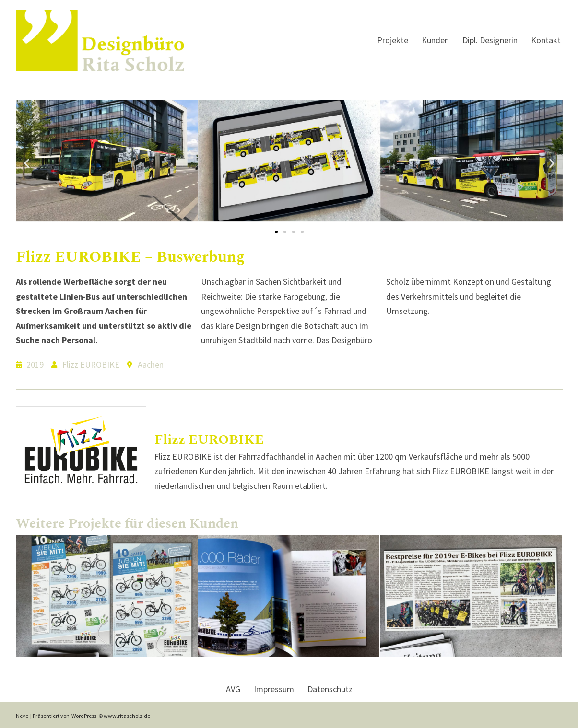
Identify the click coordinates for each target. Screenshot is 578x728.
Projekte (393, 40)
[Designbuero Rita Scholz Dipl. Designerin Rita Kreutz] (100, 40)
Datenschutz (330, 689)
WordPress (84, 716)
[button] (27, 163)
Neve (22, 716)
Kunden (435, 40)
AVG (233, 689)
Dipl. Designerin (490, 40)
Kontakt (546, 40)
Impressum (274, 689)
